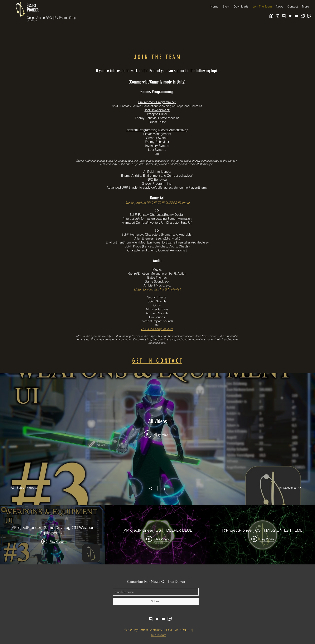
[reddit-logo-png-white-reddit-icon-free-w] (303, 16)
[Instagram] (278, 16)
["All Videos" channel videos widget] (157, 469)
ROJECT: (32, 6)
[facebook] (284, 16)
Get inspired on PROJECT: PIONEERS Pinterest (157, 203)
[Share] (153, 489)
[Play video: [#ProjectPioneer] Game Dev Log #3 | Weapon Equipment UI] (158, 434)
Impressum (159, 635)
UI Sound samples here (157, 329)
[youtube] (296, 16)
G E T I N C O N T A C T (157, 361)
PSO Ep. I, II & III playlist (164, 289)
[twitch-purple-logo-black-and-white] (309, 16)
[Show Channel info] (162, 488)
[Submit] (156, 601)
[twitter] (290, 16)
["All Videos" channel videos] (157, 535)
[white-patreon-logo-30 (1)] (271, 16)
